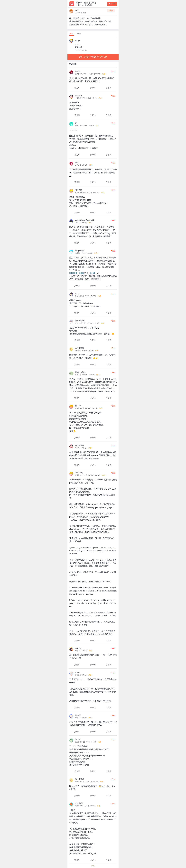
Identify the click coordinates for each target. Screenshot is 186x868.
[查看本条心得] (93, 79)
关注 (111, 10)
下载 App (112, 4)
